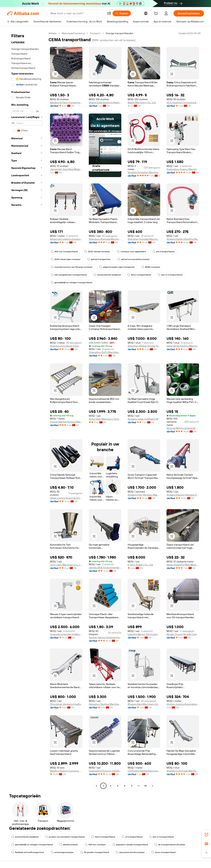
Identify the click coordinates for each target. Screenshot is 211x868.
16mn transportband (139, 275)
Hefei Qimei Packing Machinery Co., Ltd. (183, 346)
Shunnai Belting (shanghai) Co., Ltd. (183, 428)
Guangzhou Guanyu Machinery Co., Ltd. (183, 169)
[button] (109, 13)
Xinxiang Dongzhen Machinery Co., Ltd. (144, 172)
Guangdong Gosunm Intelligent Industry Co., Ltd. (105, 771)
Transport (95, 33)
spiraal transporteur (99, 259)
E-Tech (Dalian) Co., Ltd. (140, 565)
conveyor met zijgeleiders (131, 252)
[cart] (156, 14)
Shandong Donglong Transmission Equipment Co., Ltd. (66, 346)
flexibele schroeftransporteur (28, 852)
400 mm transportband (64, 252)
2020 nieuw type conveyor (66, 259)
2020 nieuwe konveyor (97, 252)
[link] (206, 835)
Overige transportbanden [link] (119, 33)
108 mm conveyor (95, 845)
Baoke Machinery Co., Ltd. (142, 102)
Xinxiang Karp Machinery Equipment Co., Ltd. (144, 704)
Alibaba (52, 33)
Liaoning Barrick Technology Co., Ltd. (144, 634)
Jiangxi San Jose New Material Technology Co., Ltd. (66, 169)
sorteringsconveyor (62, 852)
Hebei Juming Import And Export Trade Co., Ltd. (66, 498)
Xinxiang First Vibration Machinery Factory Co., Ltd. (144, 495)
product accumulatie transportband (65, 837)
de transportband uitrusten (170, 845)
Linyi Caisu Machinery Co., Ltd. (66, 565)
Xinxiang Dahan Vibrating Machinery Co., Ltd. (183, 239)
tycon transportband (163, 852)
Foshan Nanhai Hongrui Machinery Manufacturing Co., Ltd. (66, 422)
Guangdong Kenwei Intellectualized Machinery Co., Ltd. (66, 634)
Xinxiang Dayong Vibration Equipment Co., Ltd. (183, 495)
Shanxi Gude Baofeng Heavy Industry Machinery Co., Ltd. (105, 102)
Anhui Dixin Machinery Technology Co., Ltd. (105, 419)
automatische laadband (107, 275)
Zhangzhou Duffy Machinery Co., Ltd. (105, 352)
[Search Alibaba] (77, 13)
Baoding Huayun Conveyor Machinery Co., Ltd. (66, 771)
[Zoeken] (122, 13)
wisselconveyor (69, 845)
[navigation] (27, 410)
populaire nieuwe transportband (130, 845)
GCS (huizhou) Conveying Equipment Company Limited (183, 102)
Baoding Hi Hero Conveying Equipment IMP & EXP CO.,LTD (66, 102)
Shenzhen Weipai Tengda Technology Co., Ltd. (144, 346)
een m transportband (170, 275)
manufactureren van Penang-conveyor (72, 267)
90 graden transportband (95, 852)
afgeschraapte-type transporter (117, 267)
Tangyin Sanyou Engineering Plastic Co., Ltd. (105, 637)
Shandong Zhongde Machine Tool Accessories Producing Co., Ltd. (183, 771)
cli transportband (132, 837)
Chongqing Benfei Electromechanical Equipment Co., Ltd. (144, 771)
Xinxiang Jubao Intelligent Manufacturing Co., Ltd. (144, 419)
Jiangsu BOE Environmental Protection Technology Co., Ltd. (105, 568)
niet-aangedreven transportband (69, 275)
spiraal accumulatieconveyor (134, 259)
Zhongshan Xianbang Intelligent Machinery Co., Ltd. (66, 704)
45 (146, 786)
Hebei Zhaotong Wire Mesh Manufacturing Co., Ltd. (183, 565)
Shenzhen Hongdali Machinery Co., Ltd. (144, 239)
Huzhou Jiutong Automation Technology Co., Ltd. (183, 704)
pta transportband (164, 252)
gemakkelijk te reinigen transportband (71, 283)
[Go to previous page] (96, 786)
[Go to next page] (153, 786)
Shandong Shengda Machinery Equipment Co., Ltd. (105, 239)
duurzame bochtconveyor (130, 852)
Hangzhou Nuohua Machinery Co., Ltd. (105, 704)
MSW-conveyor (151, 267)
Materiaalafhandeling (73, 33)
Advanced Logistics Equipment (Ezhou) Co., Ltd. (66, 239)
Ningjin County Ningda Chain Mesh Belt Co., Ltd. (183, 634)
